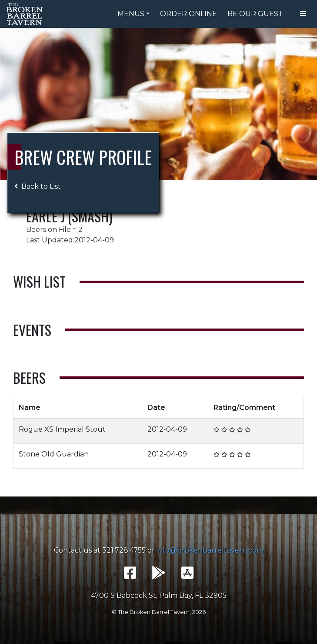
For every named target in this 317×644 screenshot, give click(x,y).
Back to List (38, 186)
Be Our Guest (255, 14)
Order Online (189, 14)
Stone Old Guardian (54, 454)
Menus (131, 14)
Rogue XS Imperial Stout (62, 429)
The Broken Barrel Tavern (26, 14)
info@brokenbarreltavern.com (210, 550)
